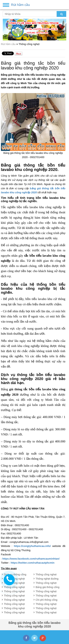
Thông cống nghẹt (29, 44)
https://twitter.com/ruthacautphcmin (33, 563)
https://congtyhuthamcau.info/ (32, 546)
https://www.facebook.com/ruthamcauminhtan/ (31, 559)
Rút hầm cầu (9, 44)
